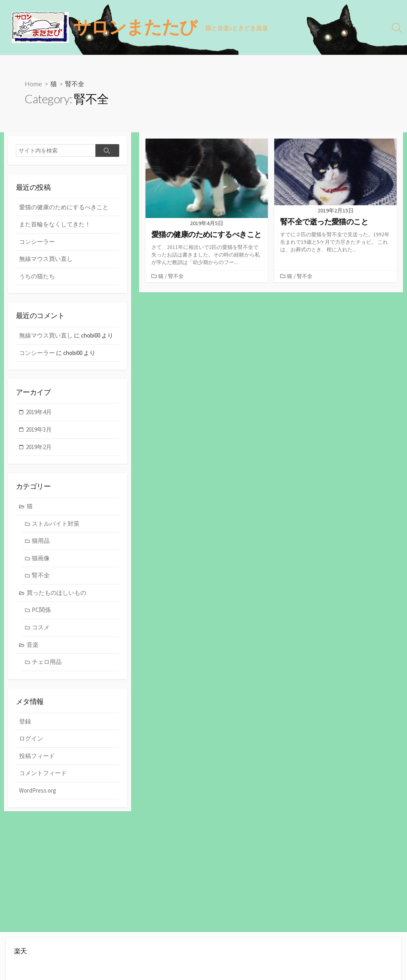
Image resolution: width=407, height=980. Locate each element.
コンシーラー (37, 242)
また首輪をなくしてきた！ (55, 225)
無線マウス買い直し (46, 259)
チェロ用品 (47, 663)
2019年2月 (39, 448)
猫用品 (41, 542)
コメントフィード (43, 775)
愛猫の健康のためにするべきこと (64, 207)
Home (33, 84)
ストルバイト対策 (56, 525)
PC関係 (41, 611)
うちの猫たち (37, 277)
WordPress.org (38, 792)
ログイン (31, 740)
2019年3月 (39, 430)
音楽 (33, 645)
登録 (25, 722)
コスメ (41, 628)
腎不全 (176, 276)
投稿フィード (37, 757)
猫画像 (41, 559)
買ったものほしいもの (56, 594)
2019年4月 (39, 413)
